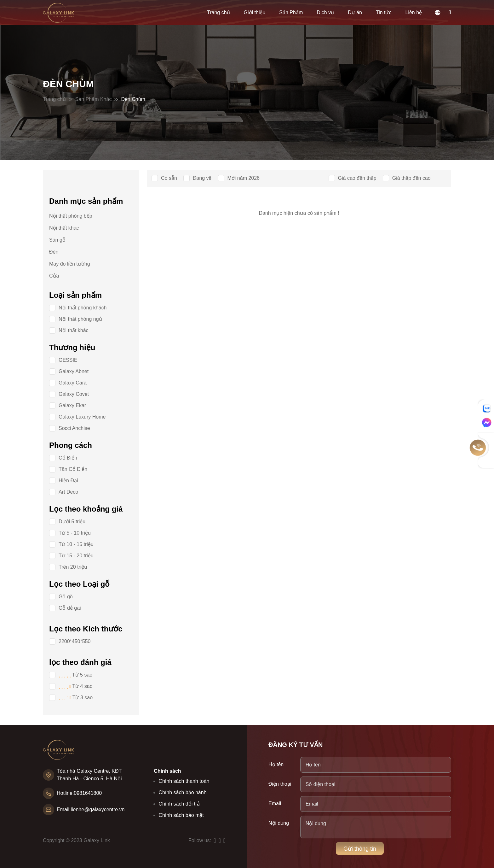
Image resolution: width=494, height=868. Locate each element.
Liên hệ (414, 12)
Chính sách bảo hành (182, 792)
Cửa (54, 276)
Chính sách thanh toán (184, 781)
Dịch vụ (325, 12)
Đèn (54, 252)
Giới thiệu (255, 12)
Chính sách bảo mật (181, 815)
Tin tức (384, 12)
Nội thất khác (64, 228)
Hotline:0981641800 (79, 793)
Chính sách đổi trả (179, 804)
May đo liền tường (70, 264)
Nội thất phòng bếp (71, 216)
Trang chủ (218, 12)
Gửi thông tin (360, 849)
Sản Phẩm (291, 12)
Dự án (355, 12)
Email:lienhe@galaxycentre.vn (91, 809)
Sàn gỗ (57, 240)
